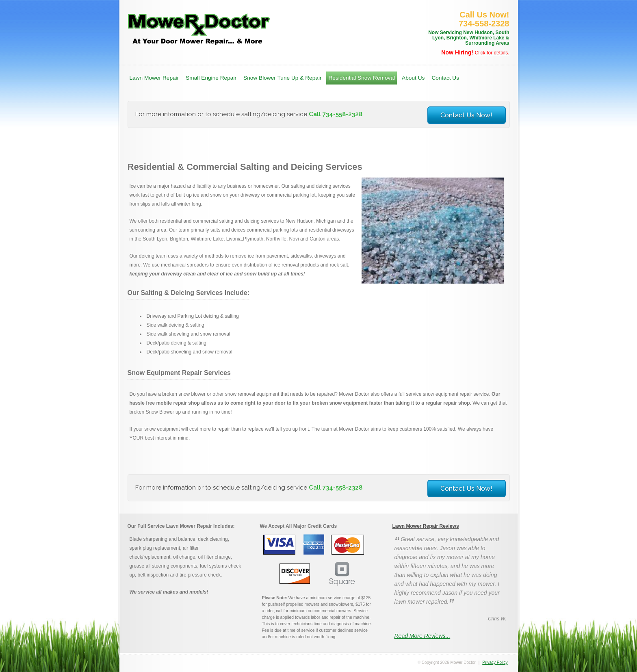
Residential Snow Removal (362, 78)
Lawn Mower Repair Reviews (426, 526)
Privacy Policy (495, 662)
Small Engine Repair (211, 78)
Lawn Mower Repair (154, 78)
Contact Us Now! (466, 115)
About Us (413, 78)
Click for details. (492, 53)
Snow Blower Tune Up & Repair (282, 78)
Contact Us (445, 78)
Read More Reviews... (422, 636)
